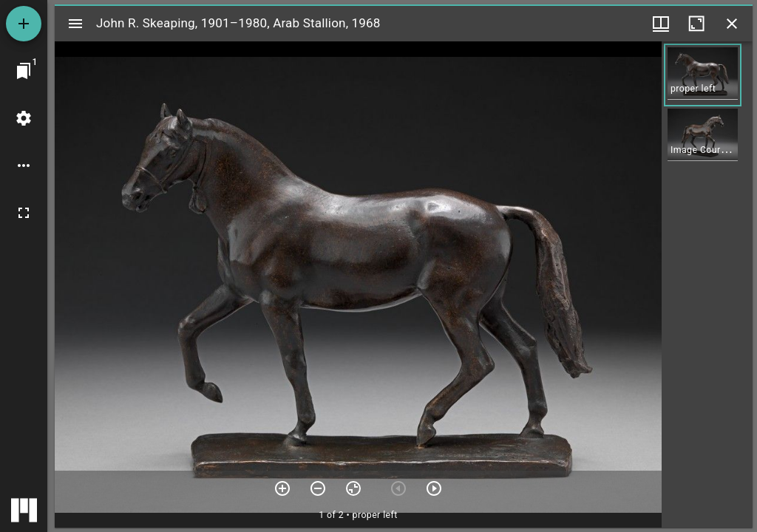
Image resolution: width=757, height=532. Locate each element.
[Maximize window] (696, 24)
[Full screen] (24, 213)
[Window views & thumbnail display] (661, 24)
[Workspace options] (24, 166)
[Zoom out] (318, 488)
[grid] (707, 284)
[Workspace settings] (24, 118)
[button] (703, 75)
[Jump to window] (24, 71)
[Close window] (732, 24)
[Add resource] (24, 24)
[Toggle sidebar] (75, 24)
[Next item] (434, 488)
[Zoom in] (282, 488)
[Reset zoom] (353, 488)
